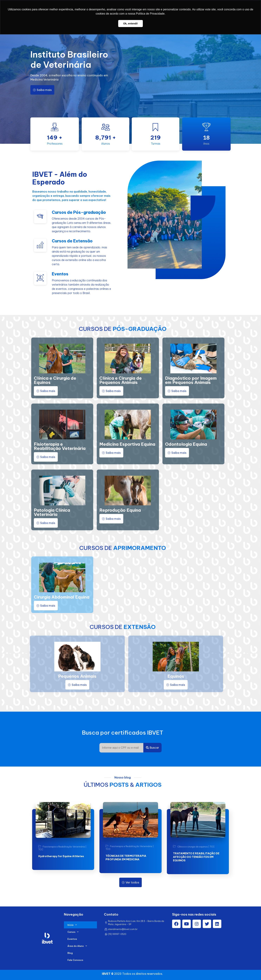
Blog (70, 953)
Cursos (73, 932)
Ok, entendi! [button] (130, 24)
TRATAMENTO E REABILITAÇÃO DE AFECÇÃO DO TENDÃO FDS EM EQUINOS (196, 857)
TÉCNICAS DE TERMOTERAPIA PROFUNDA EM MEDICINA (126, 858)
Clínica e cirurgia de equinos (193, 847)
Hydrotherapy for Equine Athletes (61, 856)
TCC (41, 850)
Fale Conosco (75, 960)
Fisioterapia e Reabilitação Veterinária (64, 847)
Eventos (72, 939)
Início (72, 925)
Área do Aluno (77, 946)
